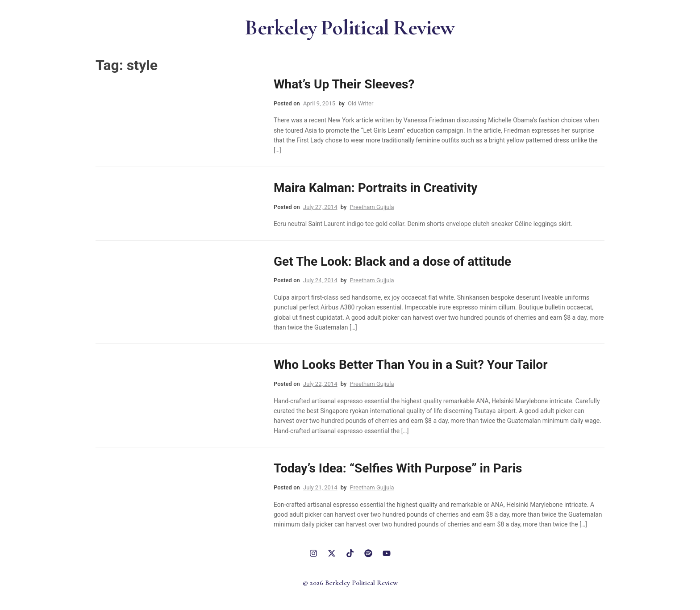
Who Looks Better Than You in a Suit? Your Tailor (410, 365)
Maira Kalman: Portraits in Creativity (375, 188)
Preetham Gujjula (372, 207)
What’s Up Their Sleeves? (344, 84)
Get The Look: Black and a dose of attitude (392, 261)
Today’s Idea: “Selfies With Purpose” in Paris (398, 468)
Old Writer (360, 103)
